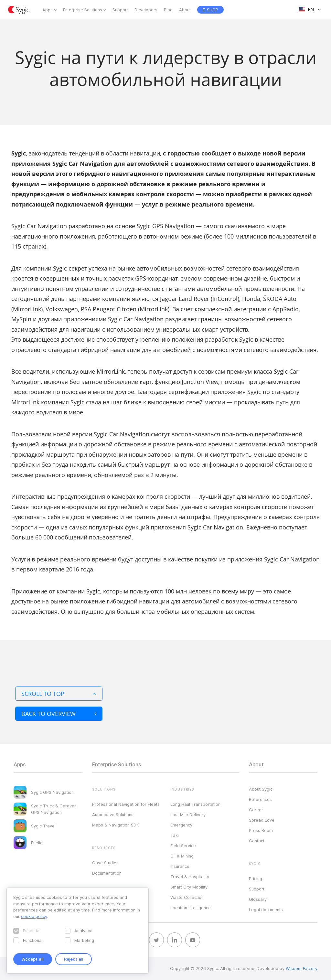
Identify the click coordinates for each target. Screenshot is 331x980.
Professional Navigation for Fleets (126, 804)
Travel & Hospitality (190, 877)
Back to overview (59, 714)
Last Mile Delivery (188, 815)
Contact (257, 841)
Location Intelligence (191, 908)
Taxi (175, 835)
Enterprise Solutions (83, 10)
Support (120, 10)
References (260, 799)
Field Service (183, 846)
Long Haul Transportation (195, 804)
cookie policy (34, 916)
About (185, 10)
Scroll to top (59, 694)
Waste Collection (187, 897)
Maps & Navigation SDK (116, 825)
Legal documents (266, 910)
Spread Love (262, 820)
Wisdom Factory (302, 968)
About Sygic (261, 789)
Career (256, 810)
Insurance (180, 866)
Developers (146, 10)
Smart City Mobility (189, 887)
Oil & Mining (182, 856)
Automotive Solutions (113, 815)
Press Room (261, 830)
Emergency (181, 825)
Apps (48, 10)
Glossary (258, 899)
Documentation (107, 873)
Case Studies (105, 863)
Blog (168, 10)
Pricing (256, 879)
